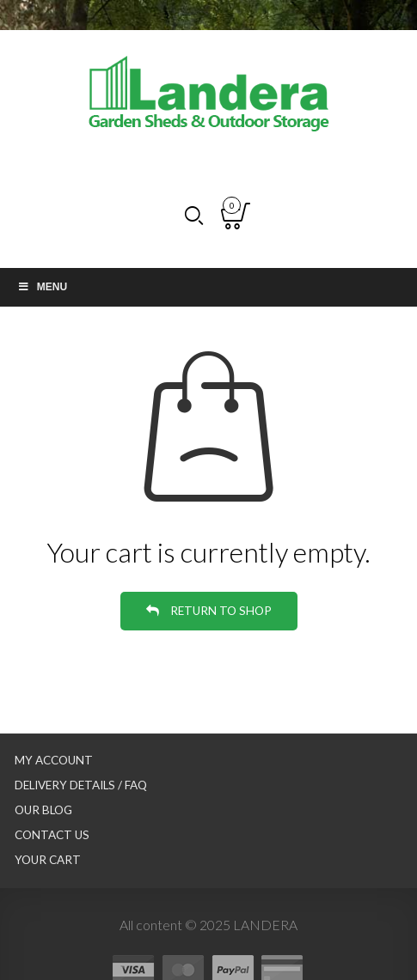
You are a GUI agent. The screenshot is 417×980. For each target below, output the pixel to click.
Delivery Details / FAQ (81, 785)
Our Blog (43, 810)
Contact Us (52, 835)
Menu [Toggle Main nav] (42, 287)
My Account (54, 760)
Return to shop (220, 611)
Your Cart (48, 860)
